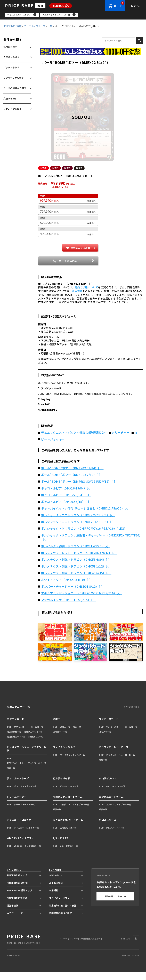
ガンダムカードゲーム (111, 805)
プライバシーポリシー (60, 906)
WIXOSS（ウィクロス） (20, 846)
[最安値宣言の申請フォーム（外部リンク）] (90, 60)
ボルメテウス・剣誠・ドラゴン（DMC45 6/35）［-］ (76, 581)
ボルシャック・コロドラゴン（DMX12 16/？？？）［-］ (78, 530)
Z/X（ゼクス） (61, 846)
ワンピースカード (109, 727)
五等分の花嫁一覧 (68, 836)
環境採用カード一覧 (16, 745)
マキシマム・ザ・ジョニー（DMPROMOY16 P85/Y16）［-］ (82, 601)
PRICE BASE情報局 (17, 906)
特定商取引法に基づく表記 (63, 914)
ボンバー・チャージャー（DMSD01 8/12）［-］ (73, 595)
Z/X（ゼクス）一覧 (69, 854)
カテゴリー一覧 (15, 921)
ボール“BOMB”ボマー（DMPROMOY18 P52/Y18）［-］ (79, 490)
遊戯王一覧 (65, 735)
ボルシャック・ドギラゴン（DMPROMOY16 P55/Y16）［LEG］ (84, 537)
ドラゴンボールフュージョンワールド (27, 757)
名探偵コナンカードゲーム (68, 805)
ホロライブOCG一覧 (116, 795)
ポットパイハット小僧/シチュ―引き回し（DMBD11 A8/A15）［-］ (86, 517)
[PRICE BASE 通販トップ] (24, 947)
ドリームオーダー (17, 805)
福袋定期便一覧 (14, 740)
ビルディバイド (62, 787)
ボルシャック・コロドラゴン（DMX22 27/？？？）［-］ (78, 523)
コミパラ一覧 (105, 740)
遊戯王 (57, 727)
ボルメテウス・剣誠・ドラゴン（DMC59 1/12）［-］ (76, 575)
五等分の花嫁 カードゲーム (68, 828)
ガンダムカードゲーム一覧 (119, 813)
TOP (9, 735)
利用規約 (77, 299)
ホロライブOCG (108, 787)
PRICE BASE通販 (13, 27)
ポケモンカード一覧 (23, 735)
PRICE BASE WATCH (18, 891)
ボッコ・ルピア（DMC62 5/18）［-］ (66, 510)
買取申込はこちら (115, 905)
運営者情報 (12, 914)
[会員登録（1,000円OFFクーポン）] (90, 52)
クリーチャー (120, 441)
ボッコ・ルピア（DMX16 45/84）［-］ (67, 497)
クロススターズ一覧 (115, 836)
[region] (76, 15)
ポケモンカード (15, 727)
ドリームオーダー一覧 (24, 813)
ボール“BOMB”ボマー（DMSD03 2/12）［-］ (72, 483)
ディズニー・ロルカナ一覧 (26, 836)
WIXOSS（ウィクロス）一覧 (28, 854)
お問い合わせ (56, 884)
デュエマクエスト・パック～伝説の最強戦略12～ (74, 441)
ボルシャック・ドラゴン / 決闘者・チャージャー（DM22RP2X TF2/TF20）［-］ (92, 546)
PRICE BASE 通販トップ (19, 899)
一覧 (50, 27)
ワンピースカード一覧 (116, 735)
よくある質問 (56, 891)
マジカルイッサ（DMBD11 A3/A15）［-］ (69, 608)
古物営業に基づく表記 (60, 921)
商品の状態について (86, 296)
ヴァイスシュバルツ (64, 755)
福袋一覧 (39, 735)
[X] (136, 947)
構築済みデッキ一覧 (33, 740)
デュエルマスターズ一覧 (25, 795)
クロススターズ (107, 828)
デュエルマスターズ (35, 27)
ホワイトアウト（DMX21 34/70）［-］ (67, 588)
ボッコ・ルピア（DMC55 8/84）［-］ (66, 503)
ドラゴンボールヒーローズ (114, 755)
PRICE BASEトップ (17, 884)
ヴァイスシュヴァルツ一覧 (73, 763)
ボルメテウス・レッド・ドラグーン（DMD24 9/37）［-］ (79, 561)
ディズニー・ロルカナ (19, 828)
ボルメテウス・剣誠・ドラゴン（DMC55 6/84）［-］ (76, 568)
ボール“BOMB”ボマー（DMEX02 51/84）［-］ (72, 476)
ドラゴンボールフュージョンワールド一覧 (27, 771)
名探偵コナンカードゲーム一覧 (75, 813)
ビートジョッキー (53, 448)
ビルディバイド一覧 (69, 795)
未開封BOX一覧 (35, 745)
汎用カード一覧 (60, 740)
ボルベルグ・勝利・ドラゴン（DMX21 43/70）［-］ (76, 554)
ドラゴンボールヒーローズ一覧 (121, 763)
